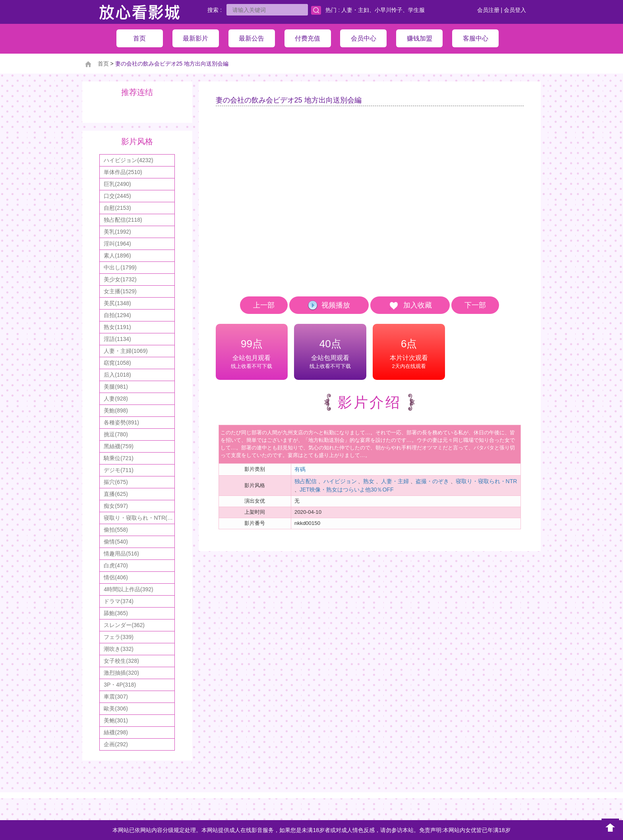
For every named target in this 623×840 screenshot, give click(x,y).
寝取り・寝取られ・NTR (487, 481)
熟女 (369, 481)
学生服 (416, 10)
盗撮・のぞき (432, 481)
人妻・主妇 (355, 10)
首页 (103, 64)
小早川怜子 (389, 10)
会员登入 (515, 10)
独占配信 (306, 481)
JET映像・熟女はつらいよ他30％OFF (346, 490)
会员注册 (488, 10)
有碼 (300, 469)
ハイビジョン (340, 481)
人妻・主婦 (395, 481)
